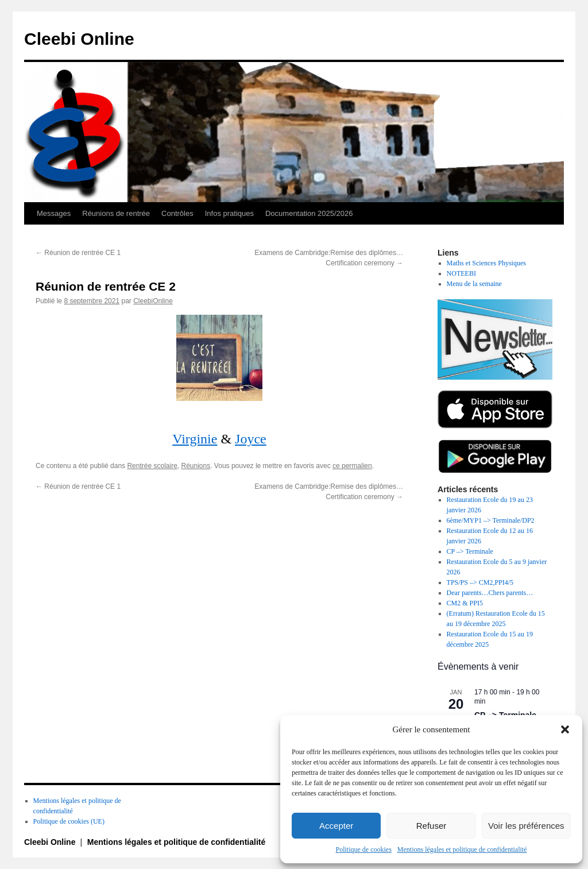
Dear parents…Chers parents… (490, 593)
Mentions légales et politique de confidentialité (462, 849)
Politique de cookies (364, 849)
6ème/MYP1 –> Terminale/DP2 (491, 520)
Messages (54, 213)
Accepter (336, 826)
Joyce (251, 439)
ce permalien (352, 466)
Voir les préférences (526, 826)
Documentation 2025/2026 (309, 213)
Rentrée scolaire (152, 466)
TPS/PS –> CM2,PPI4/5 (480, 582)
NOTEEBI (461, 273)
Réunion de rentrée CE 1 (78, 253)
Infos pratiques (229, 213)
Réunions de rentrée (116, 213)
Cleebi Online (79, 39)
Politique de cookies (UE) (69, 821)
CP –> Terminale (470, 551)
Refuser (432, 826)
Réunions (196, 466)
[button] (565, 729)
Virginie (195, 439)
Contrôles (177, 213)
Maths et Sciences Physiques (486, 263)
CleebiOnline (153, 301)
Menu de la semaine (474, 284)
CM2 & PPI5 (465, 603)
